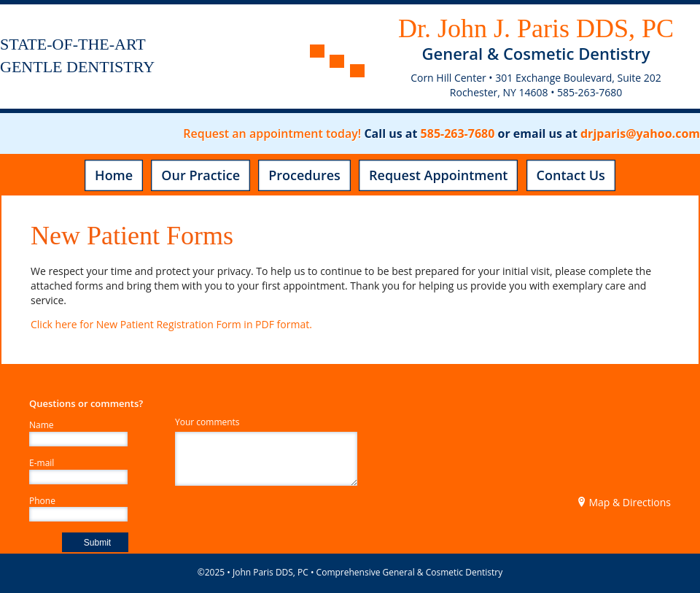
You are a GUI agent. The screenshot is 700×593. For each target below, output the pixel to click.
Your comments (207, 422)
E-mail (42, 463)
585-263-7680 (458, 133)
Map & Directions (624, 502)
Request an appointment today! (272, 133)
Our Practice (201, 175)
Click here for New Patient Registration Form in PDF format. (171, 324)
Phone (42, 501)
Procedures (304, 175)
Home (114, 175)
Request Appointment (438, 175)
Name (42, 425)
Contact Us (571, 175)
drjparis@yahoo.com (640, 133)
